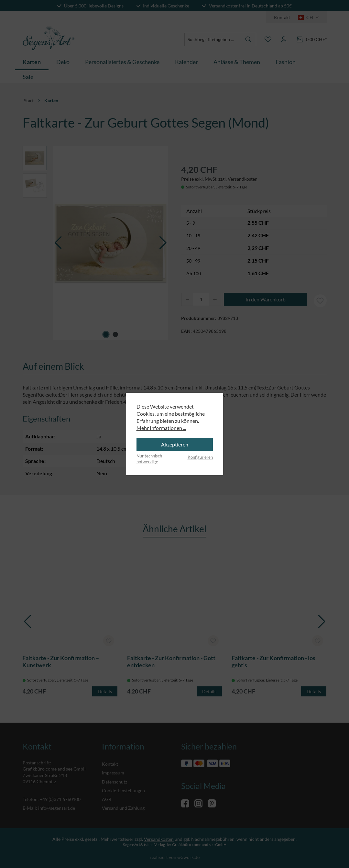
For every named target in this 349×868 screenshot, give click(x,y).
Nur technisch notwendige (149, 459)
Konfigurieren (200, 457)
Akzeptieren (175, 444)
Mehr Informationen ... (161, 428)
